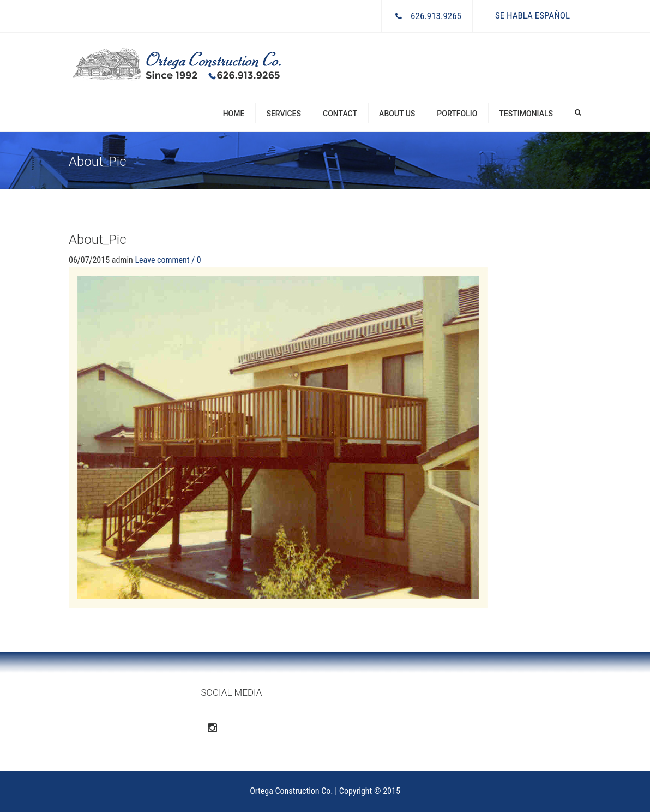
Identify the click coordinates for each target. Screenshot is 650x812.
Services (284, 114)
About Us (397, 114)
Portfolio (457, 114)
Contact (340, 114)
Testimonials (526, 114)
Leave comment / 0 (168, 260)
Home (234, 114)
